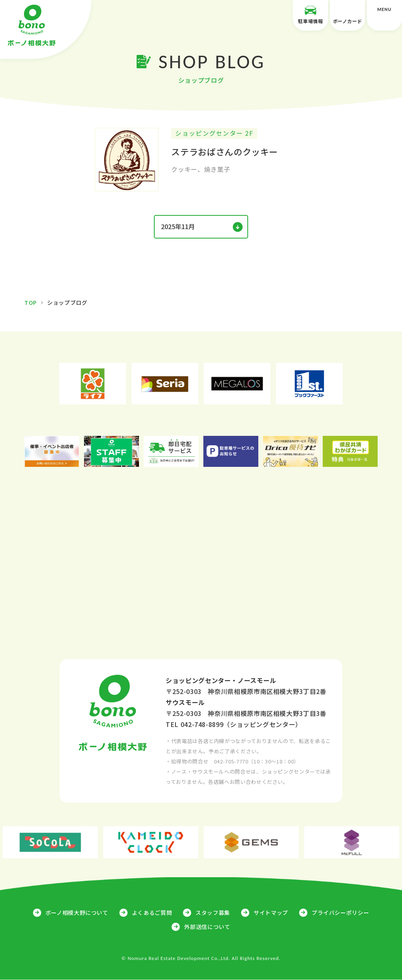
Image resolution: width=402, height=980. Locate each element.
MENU (384, 15)
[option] (93, 384)
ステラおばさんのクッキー (225, 152)
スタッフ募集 (213, 913)
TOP (31, 303)
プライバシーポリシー (340, 913)
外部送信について (207, 927)
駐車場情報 (311, 15)
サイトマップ (271, 913)
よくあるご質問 (152, 913)
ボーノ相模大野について (77, 913)
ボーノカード (347, 15)
